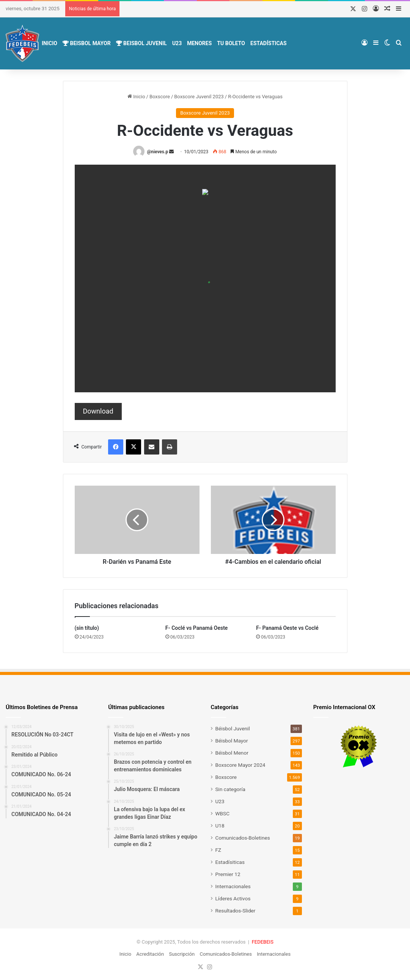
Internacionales (233, 886)
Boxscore (160, 97)
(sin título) (87, 628)
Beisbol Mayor (87, 43)
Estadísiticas (230, 862)
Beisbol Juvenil (141, 43)
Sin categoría (230, 789)
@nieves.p (157, 152)
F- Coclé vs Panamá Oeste (197, 628)
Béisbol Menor (232, 753)
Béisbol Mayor (232, 741)
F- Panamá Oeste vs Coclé (287, 628)
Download (98, 411)
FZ (218, 850)
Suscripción (182, 954)
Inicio (49, 43)
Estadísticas (269, 43)
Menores (199, 43)
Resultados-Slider (236, 911)
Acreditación (150, 954)
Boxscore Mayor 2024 (240, 765)
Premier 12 (228, 874)
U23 (177, 43)
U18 (220, 826)
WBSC (223, 813)
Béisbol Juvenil (233, 728)
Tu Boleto (231, 43)
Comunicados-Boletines (243, 838)
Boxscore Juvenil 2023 (199, 97)
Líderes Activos (233, 898)
